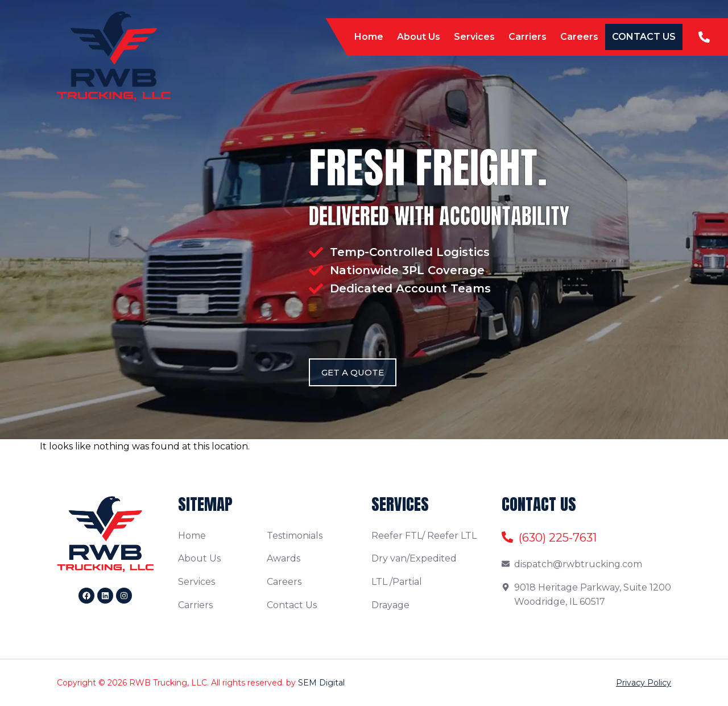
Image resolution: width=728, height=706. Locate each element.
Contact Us (644, 37)
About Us (419, 37)
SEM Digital (321, 683)
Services (474, 37)
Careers (579, 37)
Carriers (528, 37)
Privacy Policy (644, 683)
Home (369, 37)
